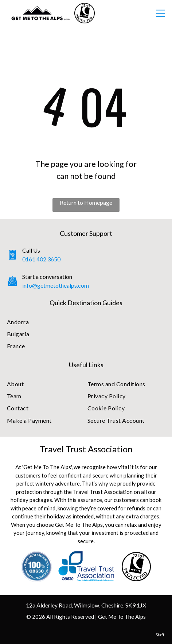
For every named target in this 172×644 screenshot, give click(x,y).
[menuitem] (86, 321)
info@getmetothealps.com (56, 285)
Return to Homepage (86, 202)
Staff (160, 635)
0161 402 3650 (41, 259)
